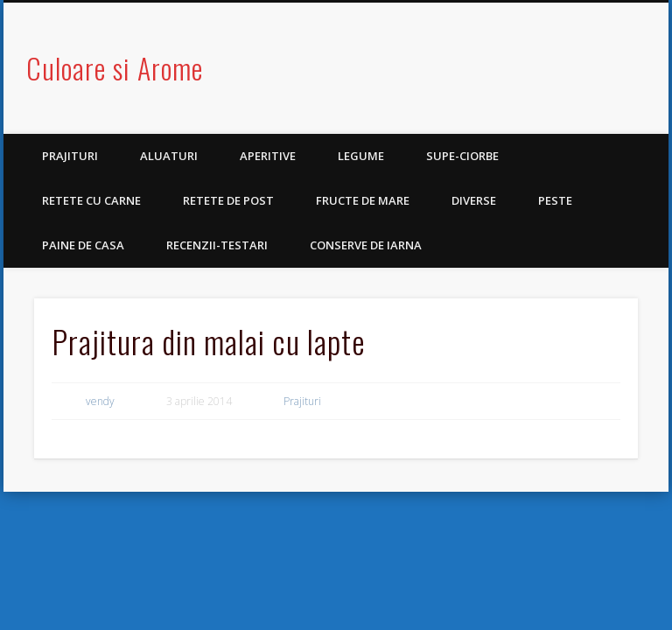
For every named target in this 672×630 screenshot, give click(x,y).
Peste (555, 200)
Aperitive (268, 156)
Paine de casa (83, 245)
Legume (361, 156)
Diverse (474, 200)
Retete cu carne (91, 200)
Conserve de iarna (366, 245)
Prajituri (70, 156)
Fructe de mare (363, 200)
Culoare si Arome (115, 68)
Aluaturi (169, 156)
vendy (100, 401)
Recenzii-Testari (217, 245)
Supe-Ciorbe (462, 156)
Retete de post (228, 200)
